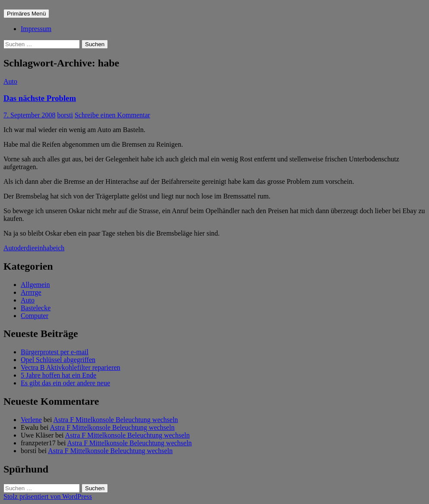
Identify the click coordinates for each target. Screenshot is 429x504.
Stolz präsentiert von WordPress (48, 496)
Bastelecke (36, 308)
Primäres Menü (26, 14)
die (30, 248)
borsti (65, 115)
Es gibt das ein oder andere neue (65, 383)
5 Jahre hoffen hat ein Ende (58, 375)
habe (50, 248)
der (22, 248)
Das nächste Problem (40, 98)
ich (60, 248)
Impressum (36, 29)
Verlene (31, 420)
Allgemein (35, 285)
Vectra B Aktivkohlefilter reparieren (71, 367)
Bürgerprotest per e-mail (55, 352)
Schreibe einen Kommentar (112, 115)
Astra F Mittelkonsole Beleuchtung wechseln (116, 420)
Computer (35, 316)
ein (39, 248)
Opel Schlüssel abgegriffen (58, 360)
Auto (10, 81)
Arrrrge (31, 292)
